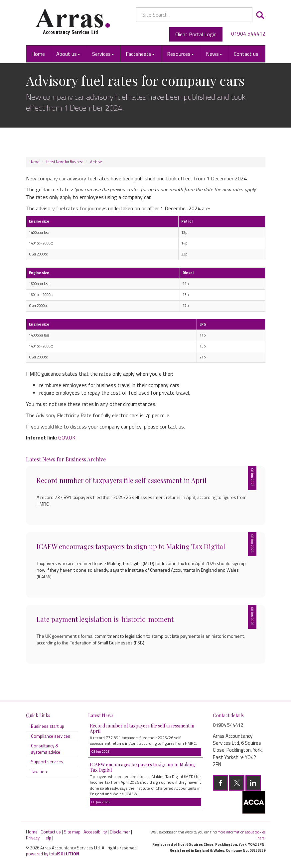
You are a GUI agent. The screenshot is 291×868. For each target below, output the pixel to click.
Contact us (246, 54)
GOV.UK (67, 437)
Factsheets (140, 54)
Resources (180, 54)
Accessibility (95, 832)
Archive (96, 162)
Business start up (48, 726)
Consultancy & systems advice (46, 749)
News (214, 54)
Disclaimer (120, 832)
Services (103, 54)
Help (47, 838)
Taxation (39, 772)
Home (38, 54)
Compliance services (51, 736)
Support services (47, 762)
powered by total (53, 854)
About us (68, 54)
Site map (72, 832)
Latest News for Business (65, 162)
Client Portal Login (196, 34)
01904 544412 (248, 34)
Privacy (33, 838)
